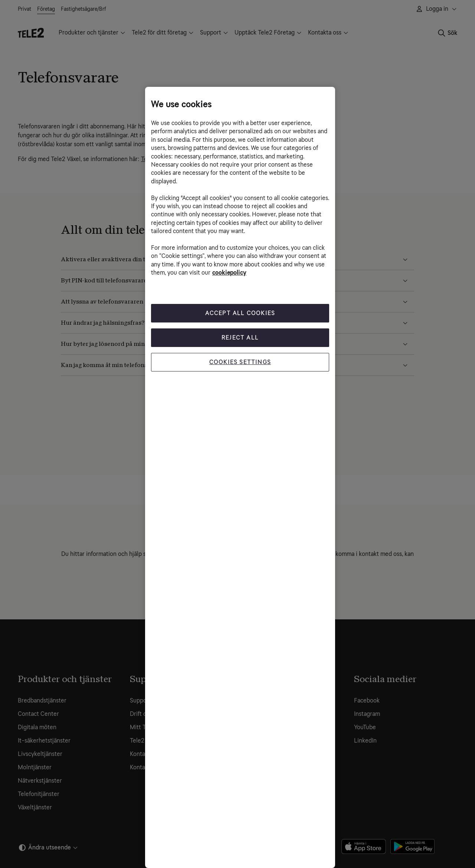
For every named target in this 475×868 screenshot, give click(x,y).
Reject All (240, 338)
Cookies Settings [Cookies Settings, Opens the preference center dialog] (240, 362)
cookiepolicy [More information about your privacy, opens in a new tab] (229, 273)
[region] (240, 477)
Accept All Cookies (240, 313)
